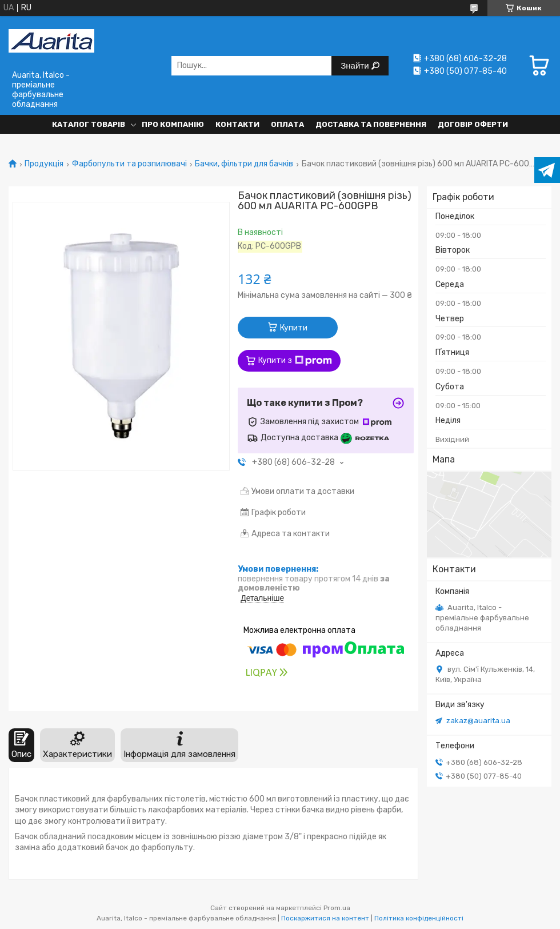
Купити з (295, 361)
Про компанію (173, 124)
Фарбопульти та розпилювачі (129, 164)
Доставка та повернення (371, 124)
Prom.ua (337, 908)
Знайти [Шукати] (356, 65)
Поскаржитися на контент (325, 918)
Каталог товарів (89, 124)
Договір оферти (473, 124)
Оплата (287, 124)
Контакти (237, 124)
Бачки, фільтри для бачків (244, 164)
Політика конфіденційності (419, 918)
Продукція (44, 164)
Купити (294, 328)
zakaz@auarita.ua (478, 721)
